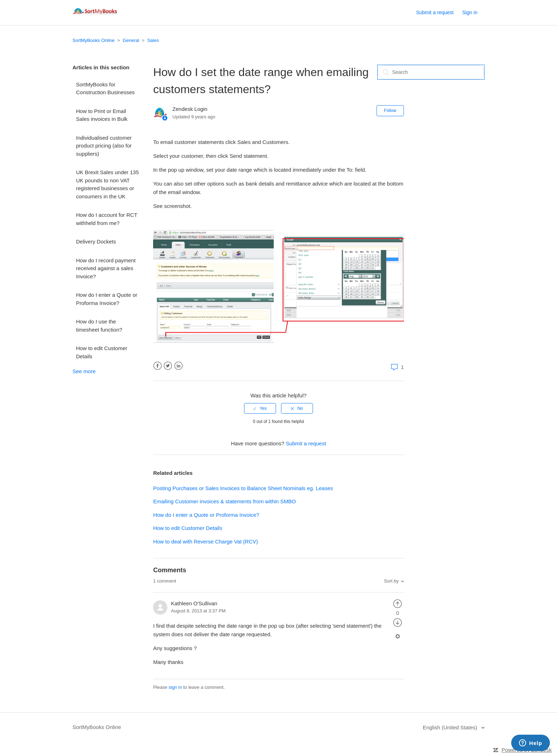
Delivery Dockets (96, 242)
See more (84, 371)
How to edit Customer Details (102, 352)
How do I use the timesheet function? (99, 326)
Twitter (168, 366)
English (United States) (451, 727)
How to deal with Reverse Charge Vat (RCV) (206, 541)
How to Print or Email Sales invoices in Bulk (102, 115)
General (131, 40)
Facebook (158, 366)
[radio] (260, 408)
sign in (175, 687)
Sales (153, 40)
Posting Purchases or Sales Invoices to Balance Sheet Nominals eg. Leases (243, 488)
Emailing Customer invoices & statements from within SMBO (225, 501)
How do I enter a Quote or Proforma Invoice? (107, 299)
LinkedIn (179, 366)
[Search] (431, 72)
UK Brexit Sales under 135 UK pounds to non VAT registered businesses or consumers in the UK (107, 184)
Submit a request (435, 12)
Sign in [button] (470, 12)
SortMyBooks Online (94, 40)
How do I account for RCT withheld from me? (107, 219)
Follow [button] (390, 111)
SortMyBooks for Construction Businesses (105, 89)
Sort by (391, 581)
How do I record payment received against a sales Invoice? (106, 268)
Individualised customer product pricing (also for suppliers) (104, 146)
